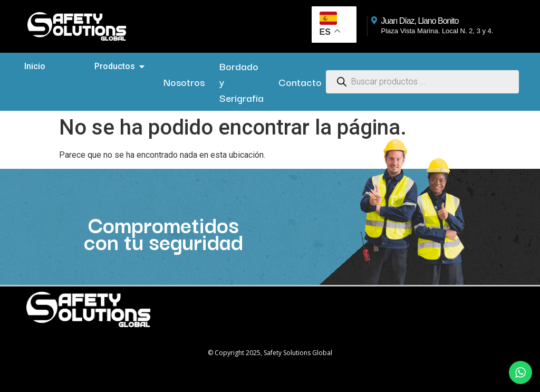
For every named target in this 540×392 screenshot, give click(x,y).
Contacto (300, 82)
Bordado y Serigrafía (242, 82)
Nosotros (184, 82)
